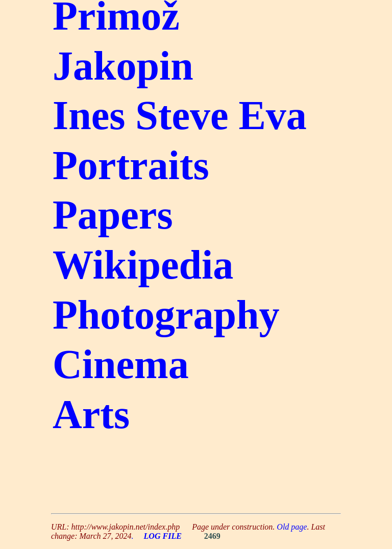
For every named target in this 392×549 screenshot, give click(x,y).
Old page (292, 527)
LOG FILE (163, 536)
